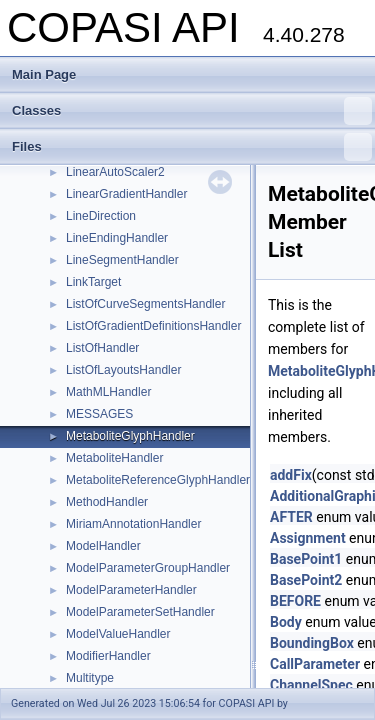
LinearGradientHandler (126, 194)
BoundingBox (312, 643)
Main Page (44, 74)
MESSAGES (99, 414)
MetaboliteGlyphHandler (130, 436)
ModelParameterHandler (131, 590)
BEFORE (295, 601)
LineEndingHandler (117, 238)
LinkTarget (93, 282)
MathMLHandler (108, 392)
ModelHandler (103, 546)
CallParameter (315, 664)
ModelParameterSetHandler (140, 612)
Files (192, 147)
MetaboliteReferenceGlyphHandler (158, 480)
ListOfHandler (102, 348)
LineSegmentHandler (122, 260)
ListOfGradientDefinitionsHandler (153, 326)
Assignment (308, 538)
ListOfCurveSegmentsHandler (145, 304)
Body (286, 622)
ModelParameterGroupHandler (148, 568)
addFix (291, 475)
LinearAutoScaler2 (115, 172)
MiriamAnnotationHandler (133, 524)
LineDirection (101, 216)
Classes (192, 111)
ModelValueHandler (118, 634)
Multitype (90, 678)
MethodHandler (107, 502)
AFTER (291, 517)
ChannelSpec (311, 685)
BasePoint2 (306, 580)
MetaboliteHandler (114, 458)
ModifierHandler (108, 656)
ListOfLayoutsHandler (123, 370)
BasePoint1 (306, 559)
